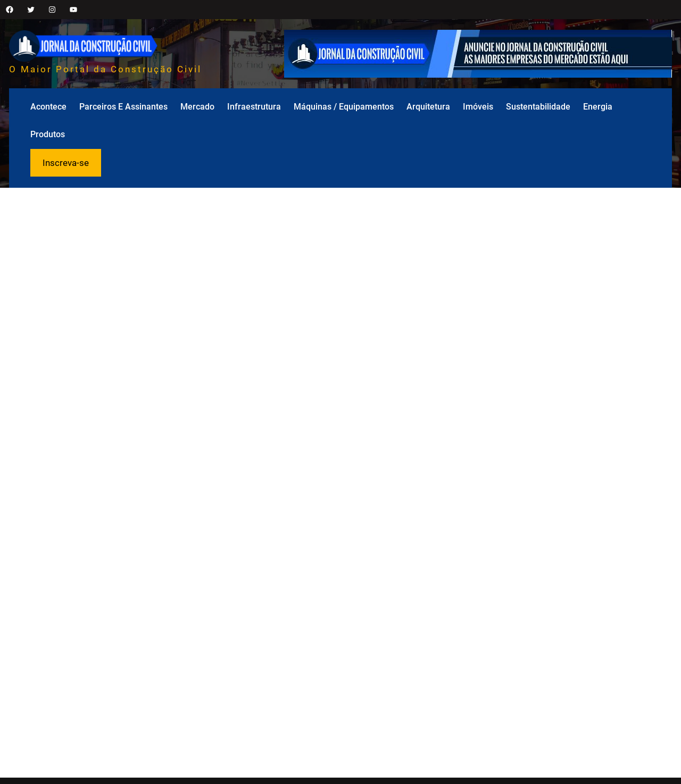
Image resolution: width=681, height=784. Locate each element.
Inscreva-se (66, 163)
